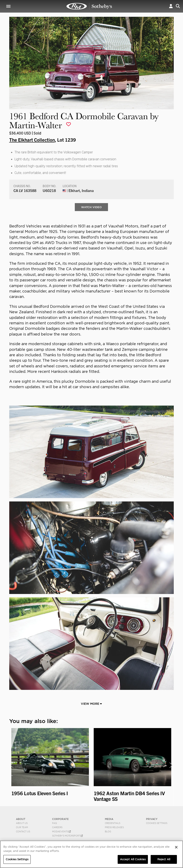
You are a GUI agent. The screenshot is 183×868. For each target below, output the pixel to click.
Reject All (164, 859)
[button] (171, 6)
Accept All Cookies (133, 859)
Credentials (113, 823)
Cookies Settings (157, 823)
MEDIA (109, 819)
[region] (91, 854)
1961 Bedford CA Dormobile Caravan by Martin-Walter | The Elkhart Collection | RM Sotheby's (89, 6)
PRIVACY (152, 819)
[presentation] (12, 765)
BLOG (108, 832)
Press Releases (114, 828)
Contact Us (23, 832)
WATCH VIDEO (91, 207)
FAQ (55, 823)
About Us (22, 823)
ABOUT (21, 819)
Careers (57, 828)
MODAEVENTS (61, 832)
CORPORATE (60, 819)
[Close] (176, 847)
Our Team (22, 828)
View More (91, 704)
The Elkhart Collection (32, 140)
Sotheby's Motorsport (67, 836)
